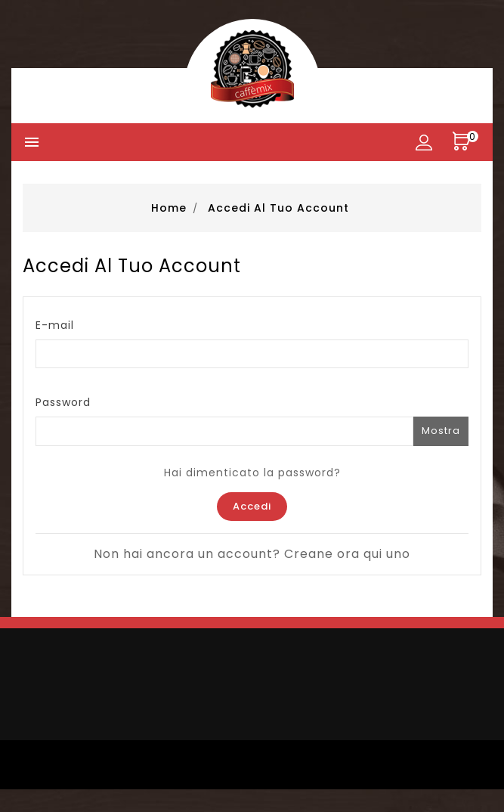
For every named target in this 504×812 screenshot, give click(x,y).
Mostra (441, 431)
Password (63, 402)
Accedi (252, 506)
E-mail (55, 325)
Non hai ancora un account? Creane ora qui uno (252, 554)
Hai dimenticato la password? (252, 473)
